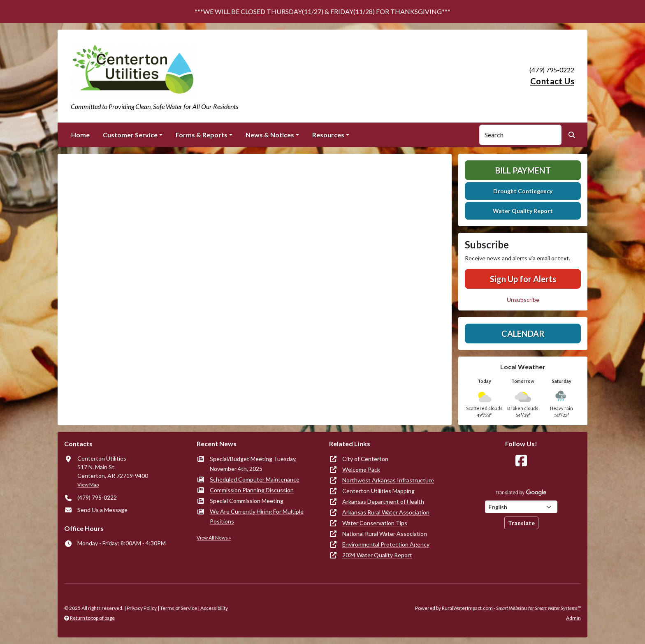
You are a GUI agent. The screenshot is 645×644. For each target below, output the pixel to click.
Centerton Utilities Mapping (378, 491)
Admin (573, 618)
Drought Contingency (523, 191)
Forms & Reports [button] (202, 135)
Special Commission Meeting (247, 501)
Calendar (523, 334)
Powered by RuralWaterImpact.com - (498, 608)
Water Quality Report (523, 211)
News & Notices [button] (270, 135)
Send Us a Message (102, 510)
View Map (88, 485)
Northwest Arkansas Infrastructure (388, 480)
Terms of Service (179, 608)
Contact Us (552, 81)
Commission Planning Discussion (252, 490)
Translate (521, 523)
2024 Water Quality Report (377, 555)
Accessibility (214, 608)
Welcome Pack (361, 469)
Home (80, 135)
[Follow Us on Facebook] (521, 461)
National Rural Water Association (385, 534)
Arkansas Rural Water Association (386, 512)
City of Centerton (365, 459)
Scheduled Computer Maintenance (255, 479)
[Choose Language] (521, 507)
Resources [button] (328, 135)
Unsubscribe (523, 300)
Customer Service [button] (130, 135)
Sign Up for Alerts (523, 279)
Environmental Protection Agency (386, 544)
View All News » (214, 538)
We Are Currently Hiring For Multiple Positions (257, 516)
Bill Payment (523, 170)
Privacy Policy (142, 608)
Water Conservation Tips (375, 523)
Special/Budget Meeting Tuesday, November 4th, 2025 (253, 464)
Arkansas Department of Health (383, 502)
